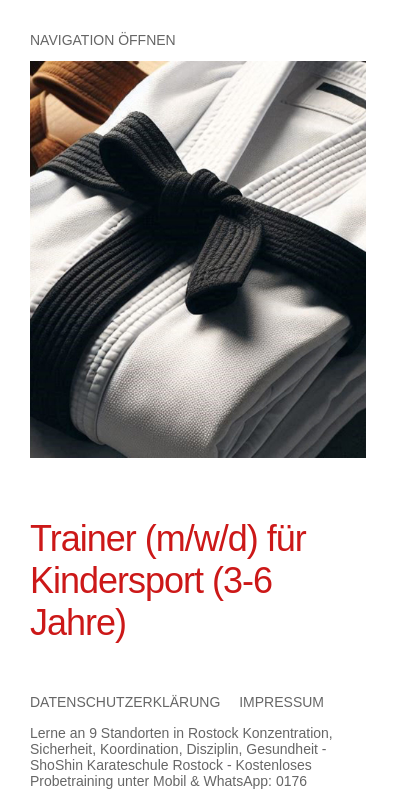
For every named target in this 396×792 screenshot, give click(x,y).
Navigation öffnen (103, 40)
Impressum (281, 702)
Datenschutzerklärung (125, 702)
